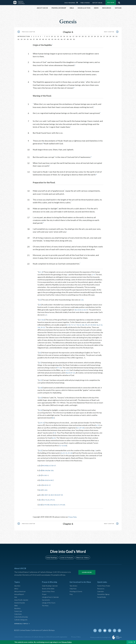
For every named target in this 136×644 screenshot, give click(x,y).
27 (104, 36)
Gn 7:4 (46, 502)
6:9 (41, 482)
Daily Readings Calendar (78, 3)
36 (31, 39)
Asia (16, 599)
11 (55, 36)
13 (61, 36)
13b (43, 327)
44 (55, 39)
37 (34, 39)
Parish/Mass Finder (104, 587)
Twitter (97, 632)
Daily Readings (70, 3)
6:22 (41, 452)
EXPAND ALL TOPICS (21, 625)
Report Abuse (97, 3)
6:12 (41, 492)
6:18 (41, 506)
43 (52, 39)
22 (89, 36)
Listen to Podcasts (67, 559)
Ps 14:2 (45, 477)
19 (80, 36)
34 (25, 39)
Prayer (45, 596)
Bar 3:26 (53, 472)
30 (113, 36)
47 (65, 39)
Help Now (111, 2)
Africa (17, 590)
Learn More (87, 574)
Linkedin (110, 632)
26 (101, 36)
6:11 (41, 382)
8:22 (44, 319)
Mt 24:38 (46, 467)
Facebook (101, 632)
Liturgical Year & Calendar (52, 599)
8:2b (97, 324)
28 (107, 36)
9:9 (58, 369)
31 (116, 36)
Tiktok (120, 632)
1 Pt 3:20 (67, 506)
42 (49, 39)
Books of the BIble (49, 590)
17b (88, 324)
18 (76, 36)
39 (40, 39)
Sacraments (46, 601)
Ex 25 (63, 455)
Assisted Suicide (20, 604)
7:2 (60, 447)
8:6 (53, 420)
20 (83, 36)
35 (28, 39)
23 (92, 36)
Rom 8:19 (70, 374)
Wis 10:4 (46, 482)
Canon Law (18, 613)
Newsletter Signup (104, 596)
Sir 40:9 (46, 497)
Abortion (18, 587)
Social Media (102, 599)
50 (74, 39)
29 (110, 36)
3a (100, 324)
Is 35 (67, 372)
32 (18, 39)
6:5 (40, 319)
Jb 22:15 (47, 487)
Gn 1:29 (79, 429)
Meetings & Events (77, 593)
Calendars (101, 593)
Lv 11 (98, 427)
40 (43, 39)
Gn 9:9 (46, 506)
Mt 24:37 (61, 497)
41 (46, 39)
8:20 (66, 447)
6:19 (41, 424)
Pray (71, 596)
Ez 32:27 (86, 309)
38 (37, 39)
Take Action (74, 587)
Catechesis (18, 615)
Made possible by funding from (100, 639)
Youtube (106, 632)
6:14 (41, 389)
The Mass (46, 607)
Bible (16, 607)
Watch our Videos (82, 559)
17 (73, 36)
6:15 (41, 399)
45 (59, 39)
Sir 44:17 (53, 482)
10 (52, 36)
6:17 (41, 502)
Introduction (24, 36)
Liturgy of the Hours (49, 604)
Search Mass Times (49, 593)
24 (95, 36)
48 (68, 39)
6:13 (41, 497)
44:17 (55, 497)
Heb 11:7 (59, 506)
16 (70, 36)
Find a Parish (85, 3)
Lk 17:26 (53, 467)
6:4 (40, 304)
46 (62, 39)
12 (58, 36)
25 (98, 36)
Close (131, 642)
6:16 (41, 412)
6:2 (40, 299)
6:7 (40, 364)
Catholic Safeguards (22, 621)
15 (67, 36)
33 (22, 39)
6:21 (54, 440)
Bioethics (18, 610)
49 (71, 39)
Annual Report (20, 596)
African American (21, 593)
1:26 (82, 299)
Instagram (115, 632)
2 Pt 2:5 (55, 502)
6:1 (40, 271)
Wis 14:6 (46, 472)
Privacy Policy (73, 519)
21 (86, 36)
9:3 (55, 435)
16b (84, 324)
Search (119, 2)
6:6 (40, 354)
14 (64, 36)
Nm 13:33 (78, 309)
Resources (101, 590)
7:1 (72, 324)
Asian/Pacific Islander (22, 601)
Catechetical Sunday (22, 618)
